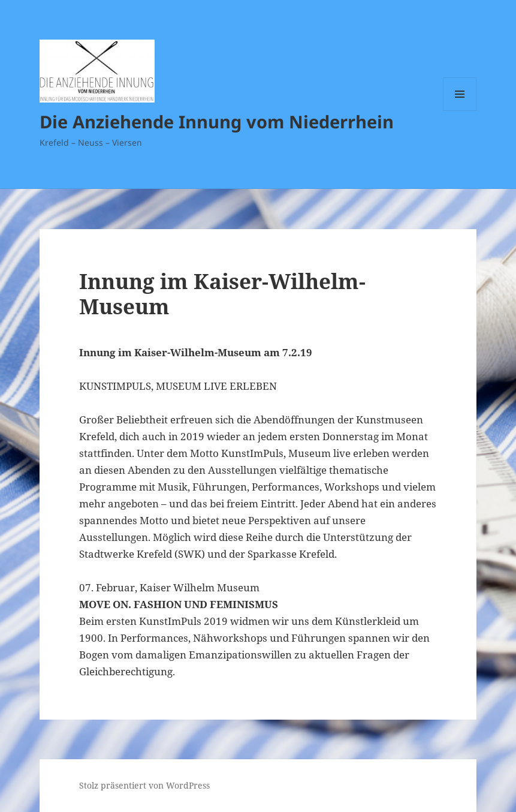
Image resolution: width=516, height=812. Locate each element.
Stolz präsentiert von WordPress (144, 785)
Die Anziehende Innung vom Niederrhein (217, 121)
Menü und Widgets (460, 111)
